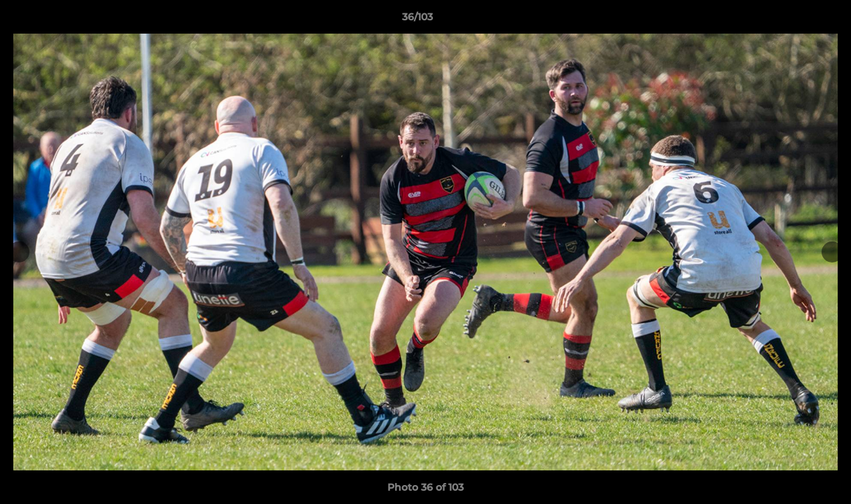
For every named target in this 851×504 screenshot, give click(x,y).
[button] (792, 20)
